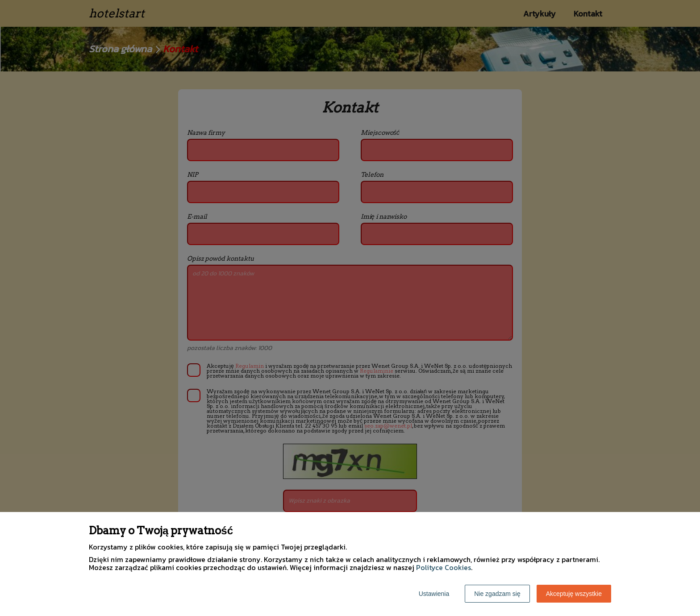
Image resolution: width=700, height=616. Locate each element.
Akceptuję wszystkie (574, 594)
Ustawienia (434, 594)
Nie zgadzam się (497, 594)
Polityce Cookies (444, 567)
